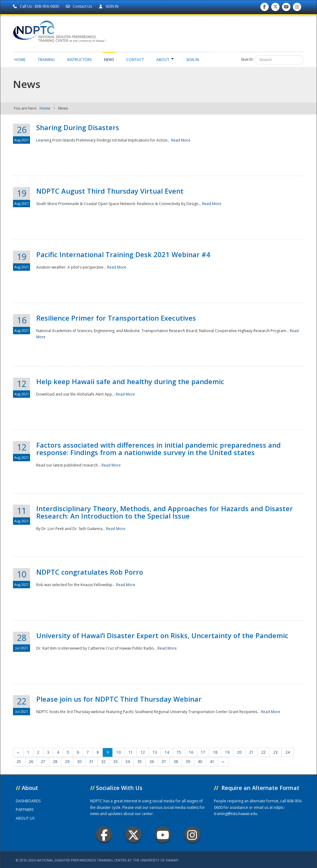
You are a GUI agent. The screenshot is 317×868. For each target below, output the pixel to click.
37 (164, 762)
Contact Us (79, 6)
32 (103, 762)
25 (19, 762)
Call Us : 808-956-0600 (36, 6)
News (109, 60)
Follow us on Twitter (276, 8)
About (165, 60)
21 (251, 752)
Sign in (193, 60)
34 (128, 762)
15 (179, 752)
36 (152, 762)
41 (212, 762)
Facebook (104, 835)
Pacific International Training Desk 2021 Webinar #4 (123, 254)
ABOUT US (25, 818)
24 (288, 752)
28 (55, 762)
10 (119, 752)
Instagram (192, 835)
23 (276, 752)
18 (215, 752)
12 (143, 752)
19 (227, 752)
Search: (247, 59)
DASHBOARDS (28, 801)
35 (140, 762)
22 (263, 752)
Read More (181, 140)
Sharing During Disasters (78, 127)
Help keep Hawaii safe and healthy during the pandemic (130, 381)
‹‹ (18, 752)
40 (200, 762)
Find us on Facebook (265, 8)
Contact (135, 60)
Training (46, 60)
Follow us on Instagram (297, 8)
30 (79, 762)
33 (115, 762)
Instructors (79, 60)
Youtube (163, 835)
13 (155, 752)
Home (20, 60)
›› (223, 762)
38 (176, 762)
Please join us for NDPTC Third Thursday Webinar (119, 699)
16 (191, 752)
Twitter (133, 835)
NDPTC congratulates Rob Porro (90, 572)
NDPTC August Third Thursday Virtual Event (110, 191)
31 (91, 762)
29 (67, 762)
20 (239, 752)
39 (188, 762)
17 (203, 752)
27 (43, 762)
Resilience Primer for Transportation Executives (116, 318)
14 (167, 752)
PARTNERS (25, 810)
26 (31, 762)
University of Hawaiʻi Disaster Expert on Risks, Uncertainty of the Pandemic (162, 635)
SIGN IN (109, 6)
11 (131, 752)
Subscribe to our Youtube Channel (286, 8)
